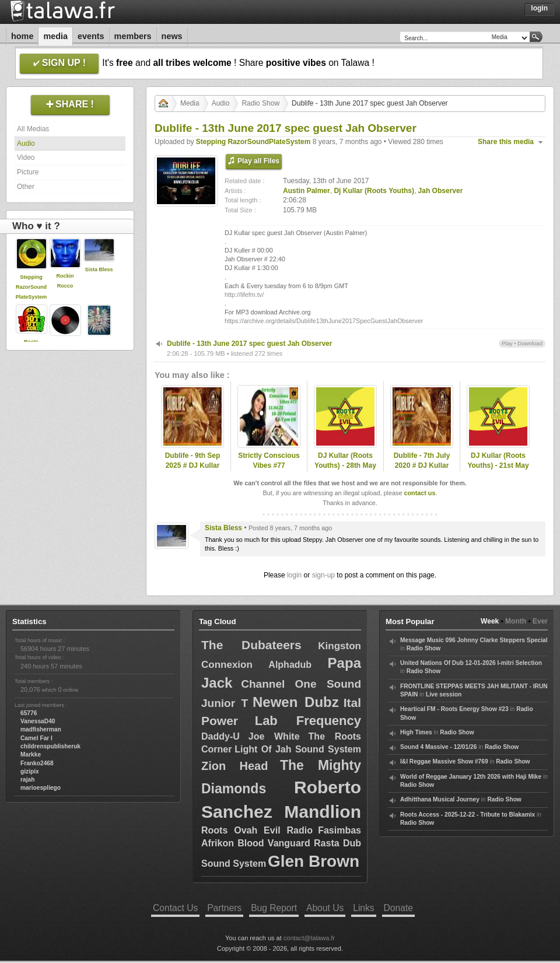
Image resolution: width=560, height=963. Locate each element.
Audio (26, 143)
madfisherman (41, 729)
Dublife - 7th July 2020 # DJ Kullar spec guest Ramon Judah (422, 470)
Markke (31, 754)
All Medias (33, 129)
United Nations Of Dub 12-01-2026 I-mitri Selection (471, 663)
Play (507, 343)
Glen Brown (314, 861)
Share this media (506, 142)
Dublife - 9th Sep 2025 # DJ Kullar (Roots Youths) (193, 465)
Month (516, 621)
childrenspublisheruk (50, 746)
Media (55, 36)
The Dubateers (251, 645)
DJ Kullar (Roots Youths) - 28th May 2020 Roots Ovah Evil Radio (345, 470)
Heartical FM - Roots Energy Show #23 (454, 709)
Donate (398, 908)
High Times (416, 732)
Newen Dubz (296, 702)
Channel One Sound (301, 684)
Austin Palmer (307, 191)
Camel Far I (36, 738)
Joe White (274, 736)
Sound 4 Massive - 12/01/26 (438, 747)
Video (26, 157)
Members (133, 36)
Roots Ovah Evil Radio (257, 830)
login (294, 575)
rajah (27, 780)
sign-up (323, 575)
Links (363, 908)
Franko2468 (37, 763)
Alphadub (290, 665)
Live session (444, 694)
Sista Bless (99, 269)
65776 (29, 713)
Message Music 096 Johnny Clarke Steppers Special (474, 640)
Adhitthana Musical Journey (440, 799)
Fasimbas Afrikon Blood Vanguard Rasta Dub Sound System (281, 847)
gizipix (30, 771)
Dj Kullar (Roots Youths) (374, 191)
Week (490, 621)
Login (539, 8)
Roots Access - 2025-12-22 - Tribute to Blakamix (468, 815)
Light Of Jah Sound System (298, 749)
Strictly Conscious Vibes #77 (269, 461)
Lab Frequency (308, 721)
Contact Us (175, 908)
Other (26, 187)
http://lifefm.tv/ (244, 295)
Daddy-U (220, 736)
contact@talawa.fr (309, 938)
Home (22, 36)
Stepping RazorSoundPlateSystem (32, 287)
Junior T (225, 703)
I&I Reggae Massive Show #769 (444, 761)
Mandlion (323, 812)
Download (530, 343)
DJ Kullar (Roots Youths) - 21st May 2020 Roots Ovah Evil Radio (498, 470)
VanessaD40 (38, 721)
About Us (325, 908)
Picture (28, 172)
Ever (540, 621)
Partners (224, 908)
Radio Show (260, 103)
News (172, 36)
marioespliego (41, 788)
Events (91, 36)
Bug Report (274, 908)
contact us (419, 493)
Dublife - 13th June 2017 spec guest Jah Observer (249, 344)
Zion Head (235, 766)
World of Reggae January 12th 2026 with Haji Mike (471, 777)
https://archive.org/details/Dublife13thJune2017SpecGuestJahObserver (324, 321)
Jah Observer (441, 191)
